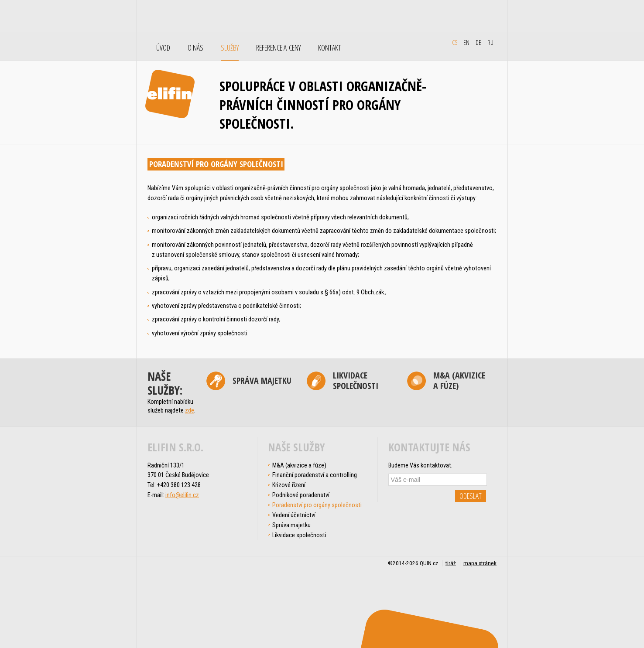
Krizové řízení (289, 485)
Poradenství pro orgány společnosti (317, 505)
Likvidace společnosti (356, 381)
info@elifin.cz (182, 495)
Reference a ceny (278, 48)
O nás (195, 48)
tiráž (451, 563)
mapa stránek (480, 563)
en (466, 42)
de (478, 42)
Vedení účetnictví (294, 515)
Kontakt (330, 48)
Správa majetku (262, 380)
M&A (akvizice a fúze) (459, 381)
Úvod (163, 48)
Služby (230, 48)
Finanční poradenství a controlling (315, 475)
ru (490, 42)
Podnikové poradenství (301, 495)
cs (455, 42)
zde (190, 410)
